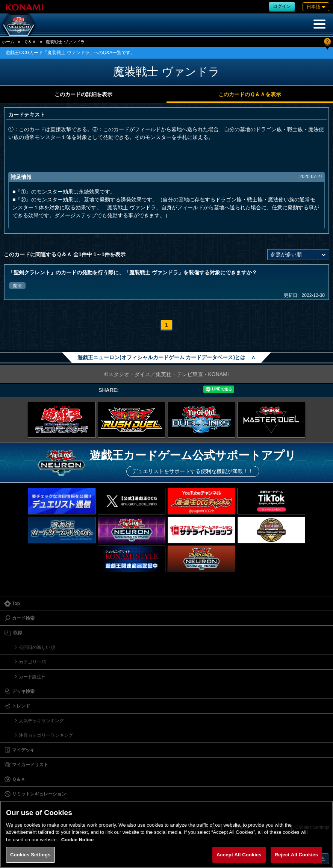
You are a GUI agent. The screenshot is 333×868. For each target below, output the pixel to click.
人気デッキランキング (41, 721)
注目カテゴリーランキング (46, 735)
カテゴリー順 (32, 662)
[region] (166, 834)
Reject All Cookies (296, 855)
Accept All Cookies (239, 855)
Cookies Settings (30, 855)
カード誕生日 (32, 677)
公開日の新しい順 (37, 647)
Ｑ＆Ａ (30, 42)
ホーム (8, 42)
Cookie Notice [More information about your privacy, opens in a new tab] (78, 840)
